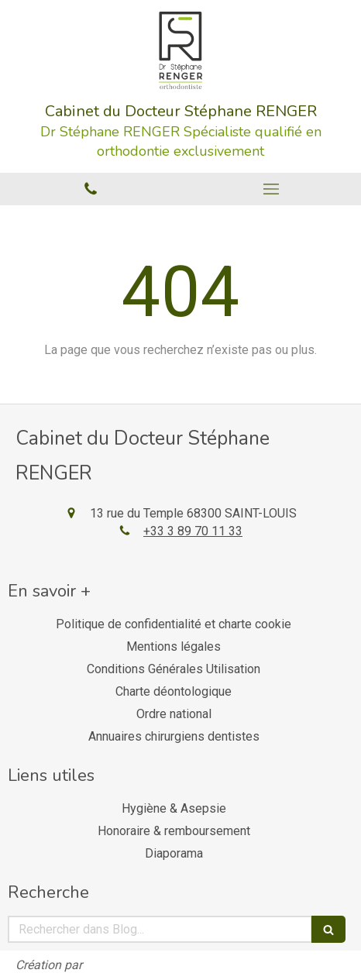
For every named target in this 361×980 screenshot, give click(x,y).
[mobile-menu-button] (271, 189)
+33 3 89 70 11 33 (193, 531)
